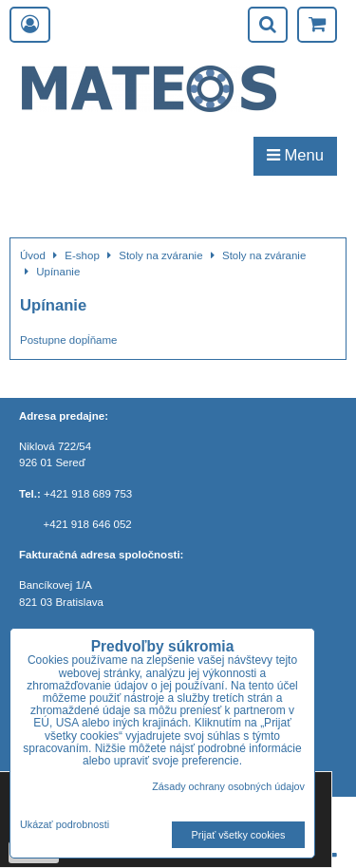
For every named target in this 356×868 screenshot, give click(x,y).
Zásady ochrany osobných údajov (228, 786)
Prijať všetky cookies (239, 835)
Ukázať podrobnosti (65, 825)
